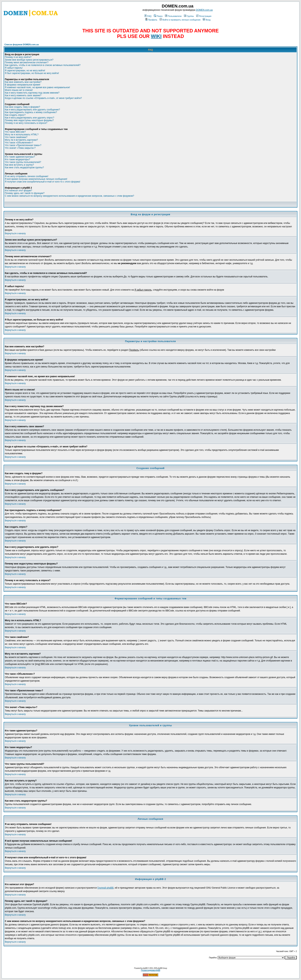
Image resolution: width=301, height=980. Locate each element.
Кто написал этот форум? (18, 191)
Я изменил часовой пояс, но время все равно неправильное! (37, 87)
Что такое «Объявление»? (19, 143)
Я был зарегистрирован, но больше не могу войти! (32, 73)
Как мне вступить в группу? (19, 165)
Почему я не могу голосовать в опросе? (26, 123)
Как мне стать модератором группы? (24, 168)
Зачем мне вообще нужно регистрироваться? (29, 60)
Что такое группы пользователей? (23, 162)
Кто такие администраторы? (20, 157)
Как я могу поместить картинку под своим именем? (32, 93)
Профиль (151, 20)
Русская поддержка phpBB (150, 970)
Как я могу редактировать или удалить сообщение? (32, 110)
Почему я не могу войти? (18, 57)
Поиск (158, 16)
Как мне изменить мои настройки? (23, 82)
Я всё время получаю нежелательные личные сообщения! (36, 179)
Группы (189, 16)
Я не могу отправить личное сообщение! (27, 176)
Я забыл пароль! (14, 68)
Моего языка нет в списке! (19, 90)
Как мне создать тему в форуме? (22, 107)
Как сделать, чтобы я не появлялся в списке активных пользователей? (43, 65)
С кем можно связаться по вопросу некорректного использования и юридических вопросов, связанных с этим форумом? (69, 196)
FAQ (148, 16)
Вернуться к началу (15, 233)
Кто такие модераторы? (17, 159)
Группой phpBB (105, 888)
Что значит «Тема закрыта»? (20, 148)
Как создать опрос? (15, 115)
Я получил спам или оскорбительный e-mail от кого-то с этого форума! (43, 182)
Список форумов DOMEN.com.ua (22, 44)
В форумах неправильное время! (23, 85)
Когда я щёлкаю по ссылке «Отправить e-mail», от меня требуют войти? (43, 98)
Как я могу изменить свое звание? (23, 95)
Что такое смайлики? (16, 137)
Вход (207, 20)
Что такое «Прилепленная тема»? (23, 145)
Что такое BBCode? (15, 132)
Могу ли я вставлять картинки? (21, 140)
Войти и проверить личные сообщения (180, 20)
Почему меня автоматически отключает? (27, 62)
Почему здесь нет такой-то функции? (25, 193)
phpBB (145, 968)
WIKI (156, 36)
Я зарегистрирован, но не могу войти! (25, 71)
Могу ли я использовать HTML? (22, 135)
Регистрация (204, 16)
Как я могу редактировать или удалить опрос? (29, 118)
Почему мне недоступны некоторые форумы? (29, 120)
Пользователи (173, 16)
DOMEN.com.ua (204, 10)
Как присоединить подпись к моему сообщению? (31, 112)
